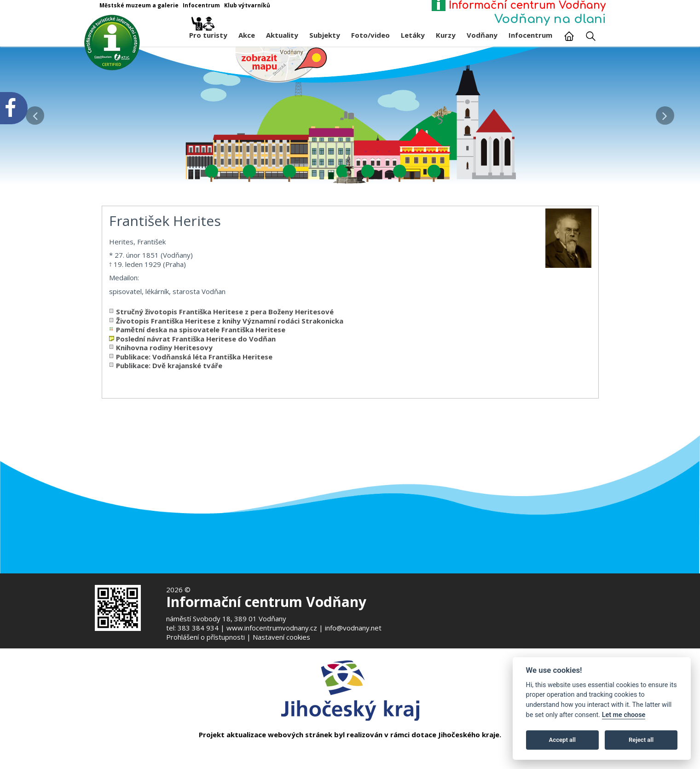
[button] (665, 113)
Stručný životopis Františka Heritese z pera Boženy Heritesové (225, 318)
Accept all (562, 740)
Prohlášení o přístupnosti (205, 637)
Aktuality (282, 35)
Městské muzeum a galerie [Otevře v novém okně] (139, 5)
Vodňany (482, 35)
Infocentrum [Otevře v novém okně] (201, 5)
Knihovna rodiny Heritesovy (164, 354)
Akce (247, 35)
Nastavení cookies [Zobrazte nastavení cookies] (281, 637)
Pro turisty (208, 33)
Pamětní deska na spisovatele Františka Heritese (201, 336)
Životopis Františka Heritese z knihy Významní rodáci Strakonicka (230, 327)
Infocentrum (530, 35)
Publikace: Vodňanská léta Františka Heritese (194, 363)
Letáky (413, 35)
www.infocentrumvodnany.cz (272, 628)
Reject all (641, 740)
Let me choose (624, 715)
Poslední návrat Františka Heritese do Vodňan (196, 345)
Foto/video (370, 35)
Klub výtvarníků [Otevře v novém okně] (247, 5)
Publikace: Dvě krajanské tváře (169, 372)
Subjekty (325, 35)
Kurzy (446, 35)
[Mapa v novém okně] (281, 64)
